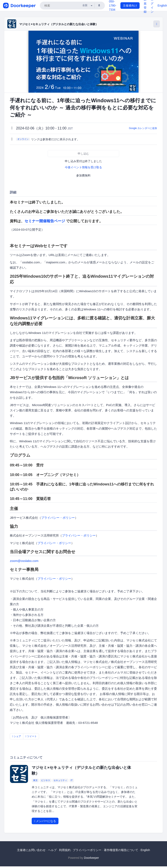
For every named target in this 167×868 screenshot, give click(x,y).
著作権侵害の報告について (121, 850)
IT (72, 780)
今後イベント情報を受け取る (83, 167)
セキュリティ (60, 780)
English (162, 6)
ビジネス (46, 780)
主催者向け (130, 6)
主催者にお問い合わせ (31, 850)
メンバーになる (45, 821)
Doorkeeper (91, 858)
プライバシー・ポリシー (58, 518)
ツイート (31, 736)
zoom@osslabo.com (24, 561)
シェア (17, 736)
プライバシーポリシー (87, 850)
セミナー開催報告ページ (45, 221)
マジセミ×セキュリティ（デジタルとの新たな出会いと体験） (59, 24)
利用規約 (65, 850)
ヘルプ (52, 850)
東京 (35, 780)
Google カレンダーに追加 (143, 128)
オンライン (23, 139)
